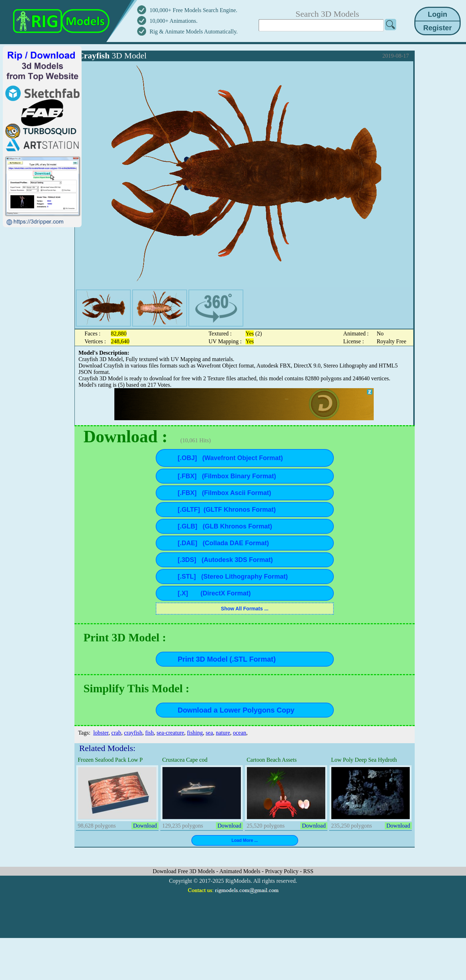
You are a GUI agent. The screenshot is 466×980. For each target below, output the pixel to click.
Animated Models (241, 871)
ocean (240, 733)
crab (116, 733)
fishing (195, 733)
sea (209, 733)
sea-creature (170, 733)
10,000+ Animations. (174, 21)
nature (223, 733)
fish (150, 733)
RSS (308, 871)
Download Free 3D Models (184, 871)
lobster (101, 733)
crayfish (133, 733)
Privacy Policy (283, 871)
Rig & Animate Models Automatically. (194, 32)
